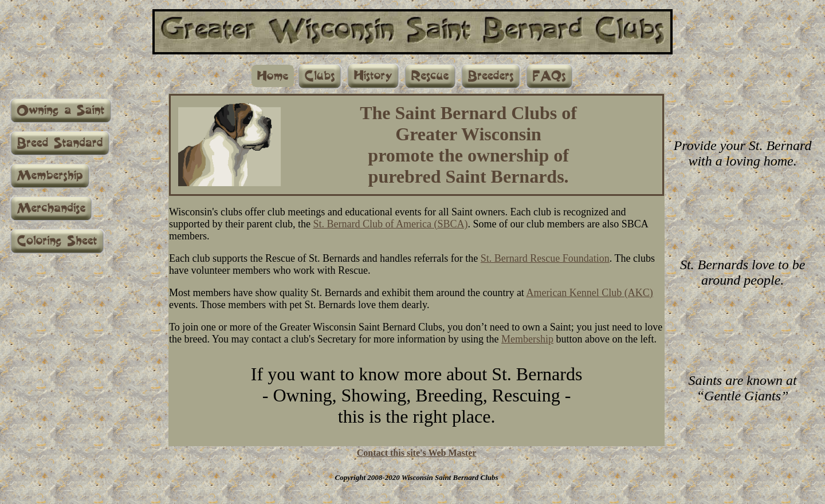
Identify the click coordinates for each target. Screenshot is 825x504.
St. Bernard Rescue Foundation (545, 258)
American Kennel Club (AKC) (589, 293)
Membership (527, 339)
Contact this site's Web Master (417, 453)
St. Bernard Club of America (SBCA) (390, 224)
